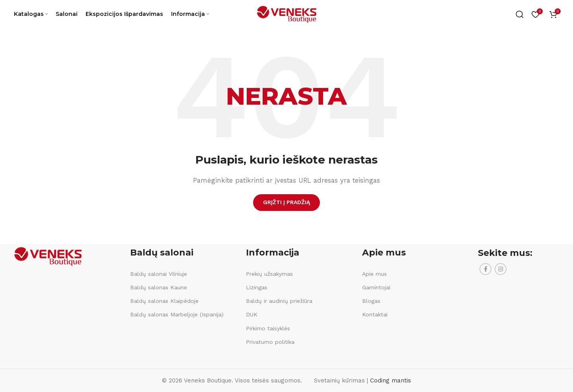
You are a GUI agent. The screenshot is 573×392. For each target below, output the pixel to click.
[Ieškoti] (520, 16)
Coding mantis (391, 380)
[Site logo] (286, 16)
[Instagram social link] (501, 269)
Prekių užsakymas (269, 274)
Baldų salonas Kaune (159, 287)
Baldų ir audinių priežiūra (279, 301)
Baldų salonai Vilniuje (159, 274)
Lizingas (257, 287)
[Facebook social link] (485, 269)
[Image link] (48, 256)
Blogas (371, 301)
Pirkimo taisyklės (268, 328)
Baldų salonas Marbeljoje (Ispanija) (177, 314)
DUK (252, 314)
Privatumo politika (270, 342)
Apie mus (374, 274)
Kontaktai (375, 314)
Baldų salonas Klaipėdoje (164, 301)
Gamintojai (376, 287)
